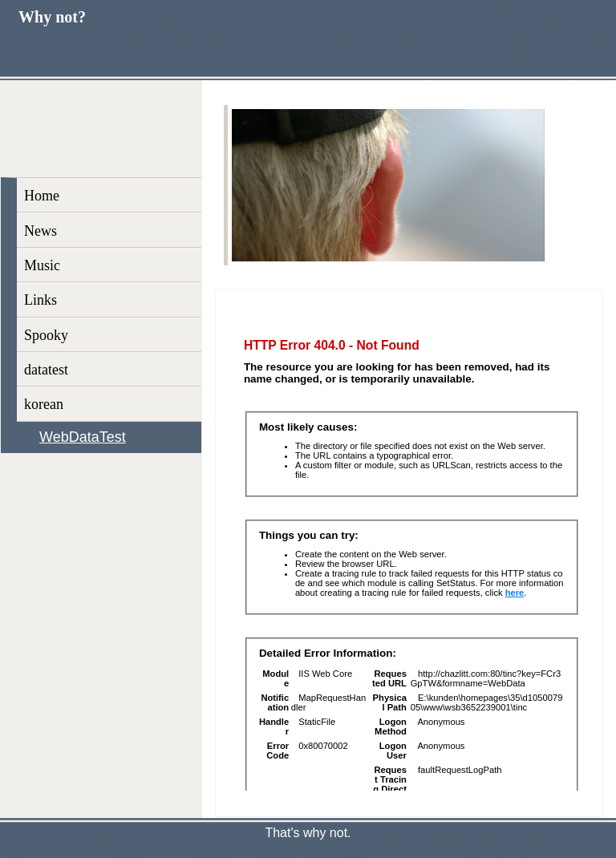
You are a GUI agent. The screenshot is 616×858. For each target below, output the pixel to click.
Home (42, 196)
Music (42, 265)
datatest (46, 370)
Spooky (46, 335)
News (41, 231)
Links (41, 300)
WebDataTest (83, 437)
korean (44, 404)
